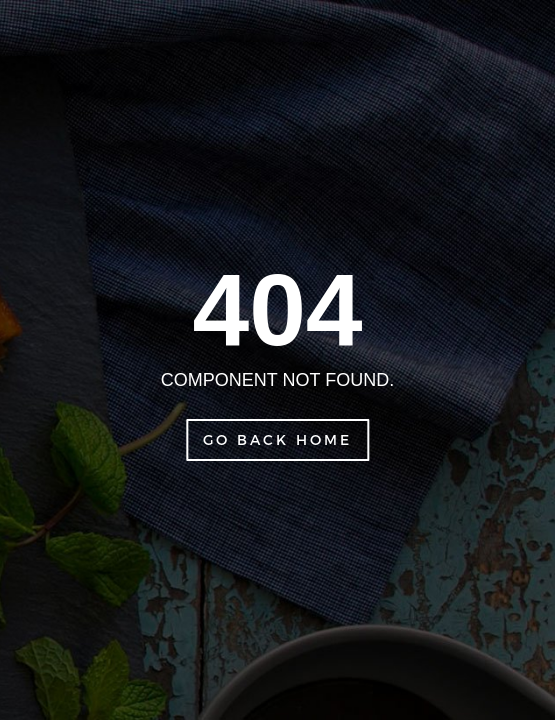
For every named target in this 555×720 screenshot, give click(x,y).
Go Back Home (277, 439)
